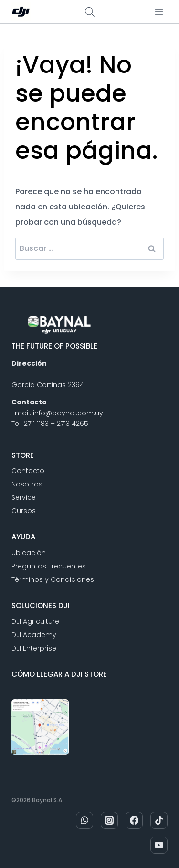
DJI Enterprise (34, 648)
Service (24, 497)
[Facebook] (134, 820)
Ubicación (29, 553)
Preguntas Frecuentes (49, 566)
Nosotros (27, 484)
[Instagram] (109, 820)
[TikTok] (159, 820)
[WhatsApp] (84, 820)
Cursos (24, 511)
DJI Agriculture (35, 621)
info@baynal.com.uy (68, 413)
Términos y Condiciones (53, 579)
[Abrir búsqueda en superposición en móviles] (90, 12)
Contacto (28, 471)
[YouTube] (159, 845)
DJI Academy (34, 635)
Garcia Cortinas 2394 (48, 385)
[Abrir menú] (159, 12)
